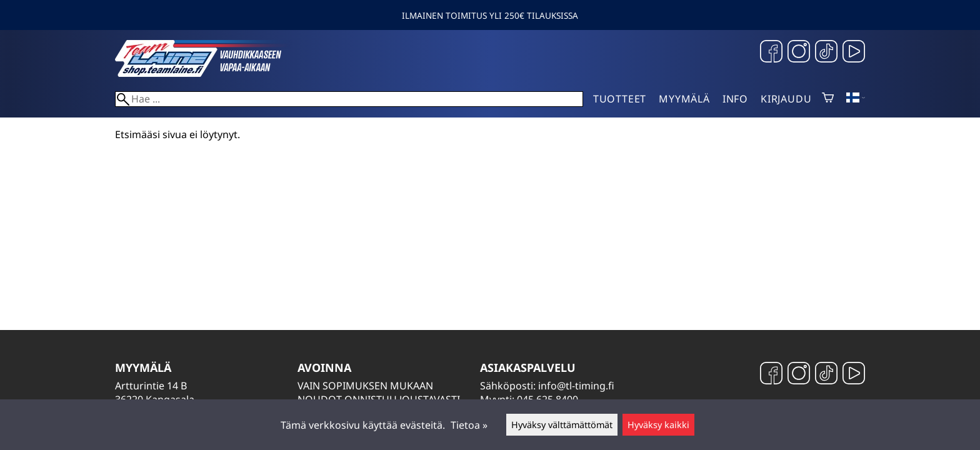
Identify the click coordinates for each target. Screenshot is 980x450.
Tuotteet (620, 99)
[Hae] (349, 99)
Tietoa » (469, 425)
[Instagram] (799, 53)
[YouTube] (854, 53)
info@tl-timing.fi (576, 386)
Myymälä (684, 99)
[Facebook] (771, 53)
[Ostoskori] (828, 99)
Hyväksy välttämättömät (562, 425)
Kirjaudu (786, 99)
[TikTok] (826, 53)
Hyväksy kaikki (658, 425)
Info (735, 99)
